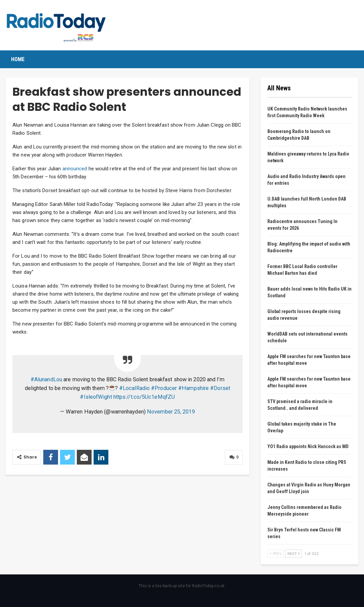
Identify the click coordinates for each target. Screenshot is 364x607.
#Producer (164, 388)
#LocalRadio (134, 388)
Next (294, 554)
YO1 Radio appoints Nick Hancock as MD (308, 446)
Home (18, 59)
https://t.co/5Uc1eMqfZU (144, 397)
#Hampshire (193, 388)
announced (75, 169)
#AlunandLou (46, 379)
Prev (276, 554)
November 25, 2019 (171, 412)
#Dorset (220, 388)
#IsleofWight (96, 397)
